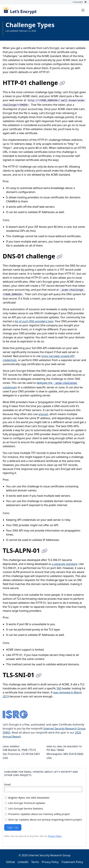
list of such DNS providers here (34, 321)
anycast (43, 414)
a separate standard (65, 564)
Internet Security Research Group (49, 855)
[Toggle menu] (83, 10)
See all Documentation (16, 34)
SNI (59, 688)
